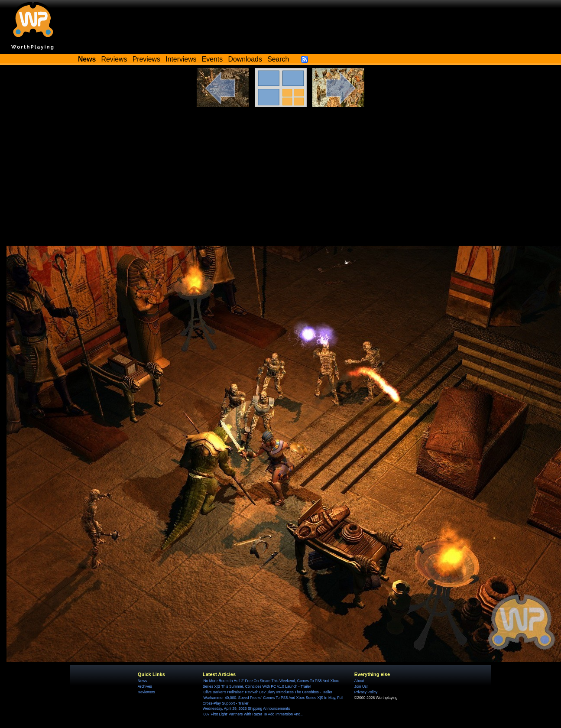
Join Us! (361, 686)
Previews (146, 59)
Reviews (114, 59)
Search (278, 59)
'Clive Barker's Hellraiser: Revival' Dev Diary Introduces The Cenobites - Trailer (268, 692)
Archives (145, 686)
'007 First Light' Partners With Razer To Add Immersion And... (253, 714)
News (142, 681)
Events (212, 59)
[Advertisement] (281, 181)
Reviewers (146, 692)
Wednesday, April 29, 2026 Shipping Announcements (246, 708)
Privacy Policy (366, 692)
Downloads (245, 59)
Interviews (181, 59)
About (359, 681)
